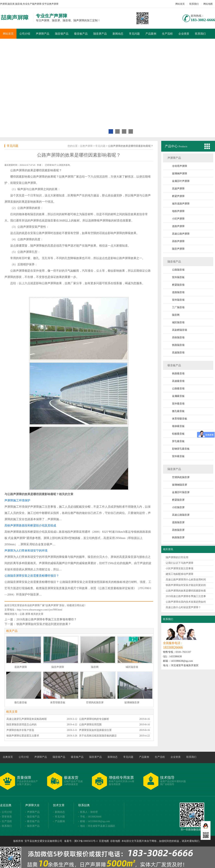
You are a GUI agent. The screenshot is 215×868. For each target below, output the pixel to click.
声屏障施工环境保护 (17, 500)
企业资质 (184, 34)
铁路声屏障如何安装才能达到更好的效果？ (44, 624)
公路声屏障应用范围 (90, 725)
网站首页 (180, 4)
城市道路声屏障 (181, 204)
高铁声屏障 (178, 241)
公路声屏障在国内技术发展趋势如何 (186, 602)
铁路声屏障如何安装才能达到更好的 (186, 585)
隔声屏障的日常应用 (177, 557)
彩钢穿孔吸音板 (181, 449)
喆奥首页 (8, 757)
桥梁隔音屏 (178, 500)
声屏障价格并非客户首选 (20, 730)
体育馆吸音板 (180, 419)
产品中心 (172, 146)
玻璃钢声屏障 (180, 174)
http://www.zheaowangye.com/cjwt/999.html (40, 610)
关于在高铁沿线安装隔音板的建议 (98, 736)
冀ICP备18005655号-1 (86, 841)
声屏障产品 (43, 34)
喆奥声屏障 (86, 146)
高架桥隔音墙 (180, 330)
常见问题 (134, 34)
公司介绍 (25, 34)
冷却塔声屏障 (180, 166)
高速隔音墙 (178, 353)
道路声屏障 (178, 226)
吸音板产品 (81, 34)
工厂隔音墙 (178, 307)
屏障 (28, 614)
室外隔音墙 (178, 300)
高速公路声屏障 (181, 234)
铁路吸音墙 (178, 374)
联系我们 (194, 4)
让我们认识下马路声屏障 (180, 563)
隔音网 (176, 315)
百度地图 (104, 841)
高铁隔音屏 (178, 530)
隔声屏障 (36, 246)
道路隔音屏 (178, 522)
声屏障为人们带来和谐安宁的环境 (26, 551)
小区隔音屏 (178, 507)
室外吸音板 (178, 456)
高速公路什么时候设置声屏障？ (183, 607)
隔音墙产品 (62, 34)
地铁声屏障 (178, 211)
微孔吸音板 (178, 411)
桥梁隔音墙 (178, 285)
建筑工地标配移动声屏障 (180, 574)
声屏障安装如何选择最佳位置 (95, 730)
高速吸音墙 (178, 381)
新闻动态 (118, 34)
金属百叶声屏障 (181, 181)
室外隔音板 (178, 277)
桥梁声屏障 (178, 196)
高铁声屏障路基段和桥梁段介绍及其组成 (30, 525)
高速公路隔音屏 (181, 515)
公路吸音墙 (178, 389)
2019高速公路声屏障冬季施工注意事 (186, 596)
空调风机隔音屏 (181, 477)
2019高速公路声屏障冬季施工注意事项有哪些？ (47, 619)
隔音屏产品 (100, 34)
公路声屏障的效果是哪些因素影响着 (186, 591)
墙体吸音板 (178, 426)
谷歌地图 (115, 841)
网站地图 (208, 4)
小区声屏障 (178, 219)
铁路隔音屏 (178, 537)
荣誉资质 (7, 817)
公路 (22, 614)
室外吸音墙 (178, 404)
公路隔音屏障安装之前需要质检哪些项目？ (32, 576)
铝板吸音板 (178, 434)
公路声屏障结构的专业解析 (94, 719)
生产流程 (167, 34)
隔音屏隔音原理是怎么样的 (21, 725)
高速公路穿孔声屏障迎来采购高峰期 (27, 719)
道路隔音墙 (178, 292)
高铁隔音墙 (178, 338)
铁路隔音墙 (178, 345)
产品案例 (151, 34)
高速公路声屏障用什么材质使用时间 (186, 580)
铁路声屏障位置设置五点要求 (23, 736)
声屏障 (20, 170)
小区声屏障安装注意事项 (180, 568)
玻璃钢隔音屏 (180, 485)
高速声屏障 (178, 189)
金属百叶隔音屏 (181, 492)
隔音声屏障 (178, 249)
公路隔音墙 (178, 270)
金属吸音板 (178, 396)
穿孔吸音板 (178, 441)
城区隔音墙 (178, 322)
